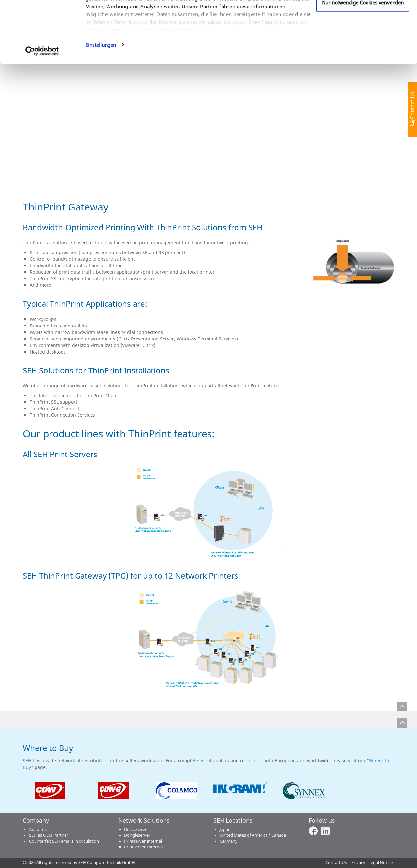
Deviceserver (137, 829)
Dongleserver (137, 835)
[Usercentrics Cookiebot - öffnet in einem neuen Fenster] (42, 109)
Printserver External (143, 847)
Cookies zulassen (363, 17)
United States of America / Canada (253, 835)
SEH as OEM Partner (49, 835)
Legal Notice (381, 863)
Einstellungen (101, 102)
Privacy (358, 863)
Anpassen (363, 39)
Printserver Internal (143, 841)
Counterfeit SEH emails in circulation (64, 841)
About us (38, 829)
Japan (225, 829)
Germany (229, 841)
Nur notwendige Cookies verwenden (363, 60)
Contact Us (336, 863)
